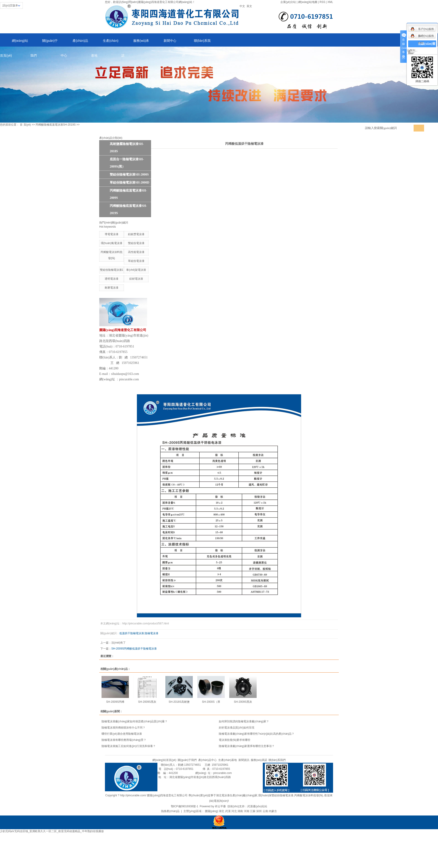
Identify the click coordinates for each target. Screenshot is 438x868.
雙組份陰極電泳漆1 (112, 270)
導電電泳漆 (112, 234)
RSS (322, 2)
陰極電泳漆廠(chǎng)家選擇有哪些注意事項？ (247, 746)
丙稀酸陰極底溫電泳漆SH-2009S (128, 194)
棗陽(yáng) (211, 811)
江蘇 (253, 811)
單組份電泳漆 (136, 261)
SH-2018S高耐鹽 (179, 702)
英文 (249, 6)
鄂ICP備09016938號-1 (185, 806)
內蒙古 (273, 811)
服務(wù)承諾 (135, 43)
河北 (234, 811)
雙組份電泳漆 (136, 243)
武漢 (228, 811)
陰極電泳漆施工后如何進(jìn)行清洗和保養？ (129, 746)
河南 (247, 811)
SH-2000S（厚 (211, 702)
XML (330, 2)
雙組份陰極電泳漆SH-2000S (129, 175)
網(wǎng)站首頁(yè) (14, 43)
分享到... (412, 50)
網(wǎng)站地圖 (308, 2)
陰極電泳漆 (151, 633)
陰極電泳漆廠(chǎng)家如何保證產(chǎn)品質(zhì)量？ (134, 721)
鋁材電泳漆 (136, 279)
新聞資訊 (244, 760)
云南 (265, 811)
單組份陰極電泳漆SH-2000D (129, 183)
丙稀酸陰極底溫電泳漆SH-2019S (56, 125)
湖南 (240, 811)
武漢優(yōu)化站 (257, 806)
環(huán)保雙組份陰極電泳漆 (276, 795)
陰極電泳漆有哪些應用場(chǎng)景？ (124, 740)
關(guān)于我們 (44, 43)
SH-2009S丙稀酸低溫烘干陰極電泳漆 (134, 649)
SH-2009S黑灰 (147, 702)
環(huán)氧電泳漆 (112, 243)
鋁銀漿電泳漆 (136, 234)
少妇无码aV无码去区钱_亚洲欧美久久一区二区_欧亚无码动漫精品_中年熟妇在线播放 (52, 831)
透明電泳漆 (112, 279)
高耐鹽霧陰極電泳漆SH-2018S (127, 148)
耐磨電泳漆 (112, 288)
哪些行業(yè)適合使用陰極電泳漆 (122, 734)
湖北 (222, 811)
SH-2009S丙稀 (115, 702)
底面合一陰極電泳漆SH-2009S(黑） (127, 163)
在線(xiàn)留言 (427, 47)
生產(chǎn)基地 (105, 43)
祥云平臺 (220, 806)
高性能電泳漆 (136, 252)
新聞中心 (170, 41)
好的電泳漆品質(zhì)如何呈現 (237, 728)
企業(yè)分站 (288, 2)
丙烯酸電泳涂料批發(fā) (309, 795)
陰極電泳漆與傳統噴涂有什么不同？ (123, 728)
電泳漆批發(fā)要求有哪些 (235, 740)
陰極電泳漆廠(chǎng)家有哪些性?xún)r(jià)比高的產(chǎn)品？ (257, 734)
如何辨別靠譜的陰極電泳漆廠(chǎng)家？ (244, 721)
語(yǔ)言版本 (10, 5)
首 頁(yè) (25, 125)
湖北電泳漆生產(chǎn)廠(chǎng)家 (237, 795)
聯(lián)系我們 (196, 43)
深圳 (259, 811)
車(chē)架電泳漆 (136, 270)
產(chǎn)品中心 (74, 43)
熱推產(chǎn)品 (170, 811)
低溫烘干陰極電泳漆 (132, 633)
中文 (242, 6)
